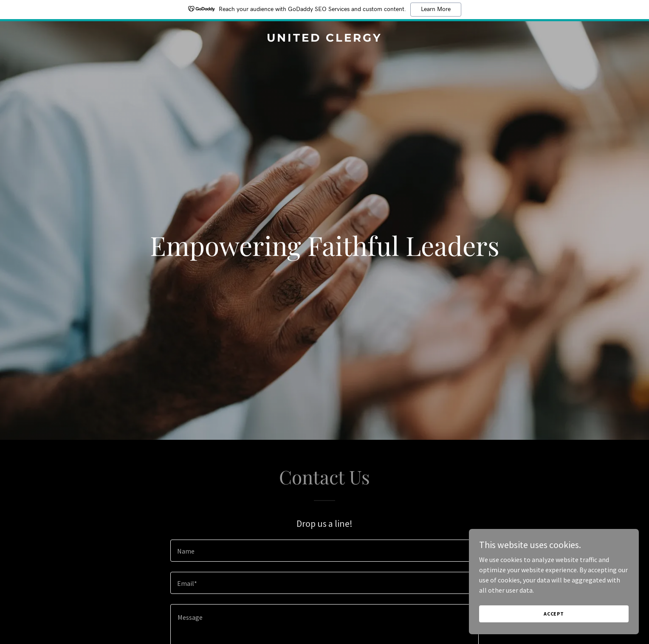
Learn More (436, 9)
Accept (554, 614)
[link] (324, 39)
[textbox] (324, 551)
